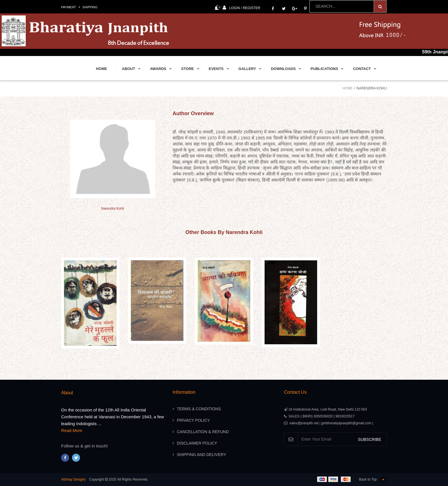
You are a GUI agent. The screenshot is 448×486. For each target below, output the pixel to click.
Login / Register (241, 8)
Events (216, 69)
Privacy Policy (193, 420)
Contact (362, 69)
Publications (324, 69)
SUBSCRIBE (370, 439)
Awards (158, 69)
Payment (69, 7)
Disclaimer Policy (197, 443)
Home (102, 69)
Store (188, 69)
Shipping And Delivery (201, 455)
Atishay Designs (73, 479)
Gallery (247, 69)
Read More (72, 430)
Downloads (283, 69)
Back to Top (373, 480)
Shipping (90, 7)
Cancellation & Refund (203, 432)
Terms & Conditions (199, 409)
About (129, 69)
